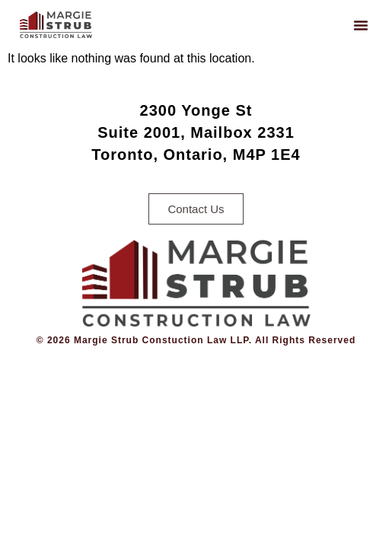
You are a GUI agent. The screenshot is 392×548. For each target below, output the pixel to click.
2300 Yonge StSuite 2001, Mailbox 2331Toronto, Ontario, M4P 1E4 (196, 132)
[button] (361, 25)
